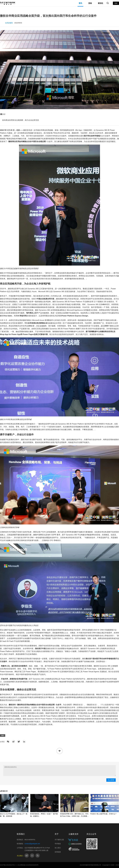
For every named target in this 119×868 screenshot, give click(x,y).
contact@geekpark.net (32, 844)
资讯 (80, 3)
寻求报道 (58, 844)
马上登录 (111, 780)
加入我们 (58, 848)
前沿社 (101, 3)
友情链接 (58, 852)
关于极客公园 (59, 840)
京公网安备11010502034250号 (28, 865)
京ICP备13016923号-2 (8, 865)
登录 (116, 3)
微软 (3, 735)
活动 (90, 3)
